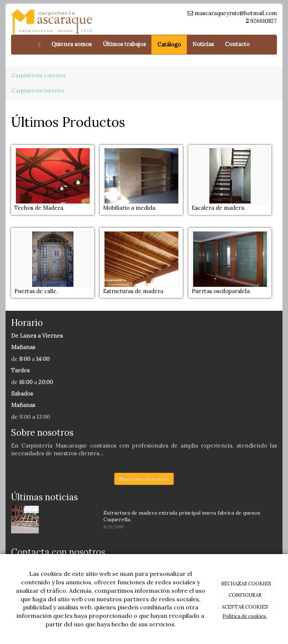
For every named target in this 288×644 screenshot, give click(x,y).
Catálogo (169, 44)
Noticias (203, 44)
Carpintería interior (38, 90)
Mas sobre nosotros (144, 479)
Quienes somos (71, 44)
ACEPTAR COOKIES (245, 607)
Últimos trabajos (124, 44)
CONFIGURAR (245, 595)
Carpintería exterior (39, 75)
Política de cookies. (245, 616)
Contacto (237, 44)
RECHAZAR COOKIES (246, 584)
